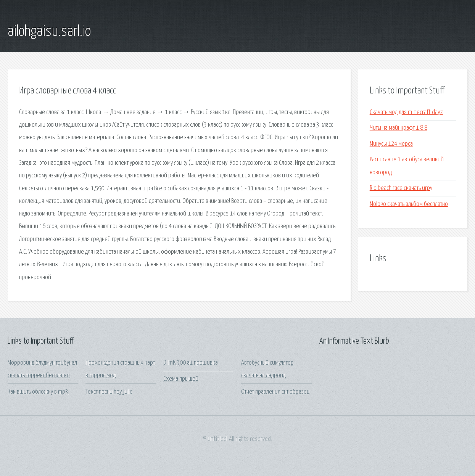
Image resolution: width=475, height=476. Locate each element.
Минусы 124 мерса (391, 144)
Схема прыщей (181, 379)
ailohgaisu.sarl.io (49, 32)
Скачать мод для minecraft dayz (406, 112)
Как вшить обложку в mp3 (38, 392)
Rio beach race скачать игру (401, 188)
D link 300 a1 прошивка (191, 363)
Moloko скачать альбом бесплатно (409, 204)
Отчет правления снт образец (275, 392)
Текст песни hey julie (109, 392)
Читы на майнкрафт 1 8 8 (399, 128)
